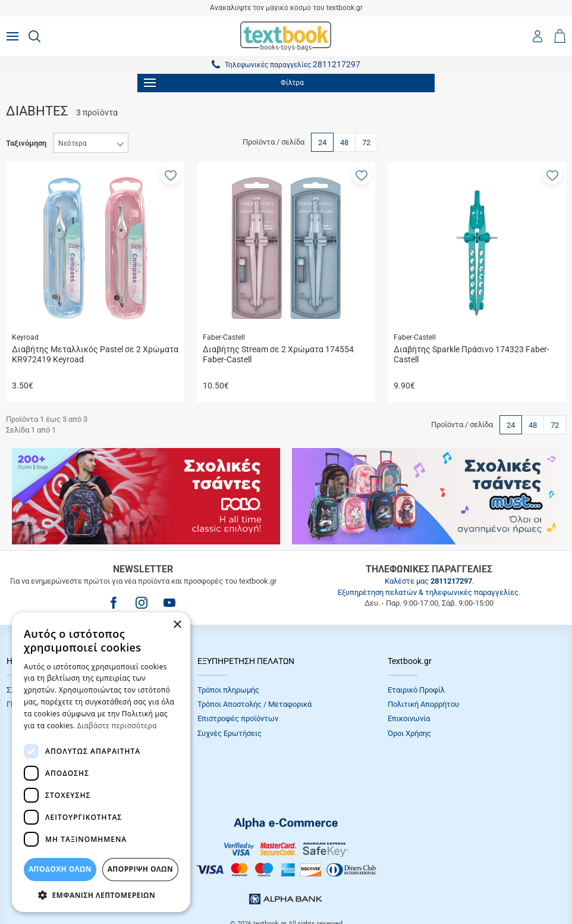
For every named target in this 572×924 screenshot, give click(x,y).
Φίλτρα (224, 83)
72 (366, 142)
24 (322, 142)
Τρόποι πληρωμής (228, 690)
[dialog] (101, 762)
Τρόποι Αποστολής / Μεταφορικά (254, 704)
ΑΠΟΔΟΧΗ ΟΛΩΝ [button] (60, 869)
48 (344, 142)
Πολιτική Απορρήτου (423, 704)
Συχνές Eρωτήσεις (230, 733)
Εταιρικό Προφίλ (416, 690)
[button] (171, 174)
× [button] (177, 625)
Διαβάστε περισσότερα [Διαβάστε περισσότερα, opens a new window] (117, 726)
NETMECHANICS (323, 885)
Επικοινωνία (409, 718)
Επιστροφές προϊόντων (238, 718)
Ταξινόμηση (26, 143)
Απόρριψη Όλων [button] (140, 869)
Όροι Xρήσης (409, 733)
